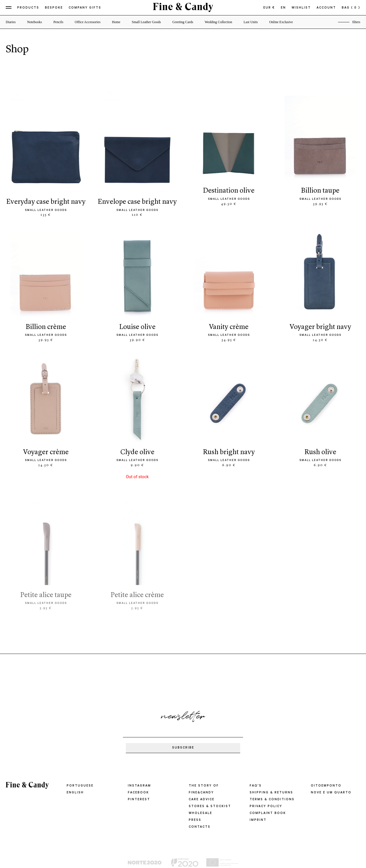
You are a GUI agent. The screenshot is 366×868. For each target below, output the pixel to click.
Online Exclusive (281, 22)
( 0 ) (356, 8)
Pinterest (139, 800)
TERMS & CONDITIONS (272, 800)
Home (116, 22)
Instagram (139, 786)
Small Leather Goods (146, 22)
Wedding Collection (218, 22)
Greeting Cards (183, 22)
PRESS (195, 820)
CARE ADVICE (202, 800)
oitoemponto (326, 786)
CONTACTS (200, 827)
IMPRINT (258, 820)
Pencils (58, 22)
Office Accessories (87, 22)
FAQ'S (256, 786)
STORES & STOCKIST (210, 807)
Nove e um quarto (331, 793)
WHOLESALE (200, 813)
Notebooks (35, 22)
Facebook (138, 793)
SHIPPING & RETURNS (271, 793)
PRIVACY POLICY (266, 807)
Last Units (251, 22)
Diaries (11, 22)
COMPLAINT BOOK (268, 813)
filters (356, 22)
